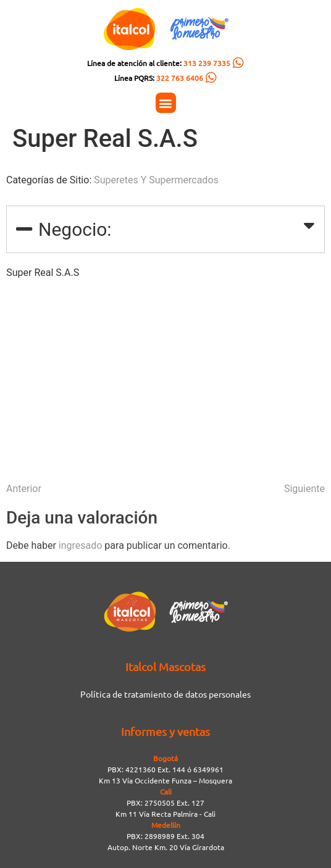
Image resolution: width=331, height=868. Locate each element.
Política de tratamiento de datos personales (165, 694)
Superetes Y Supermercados (156, 180)
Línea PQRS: (159, 78)
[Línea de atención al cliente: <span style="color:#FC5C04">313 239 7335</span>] (238, 63)
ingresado (81, 545)
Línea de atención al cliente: (159, 63)
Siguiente (304, 489)
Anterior (24, 489)
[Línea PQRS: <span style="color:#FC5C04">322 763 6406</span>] (211, 78)
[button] (166, 103)
